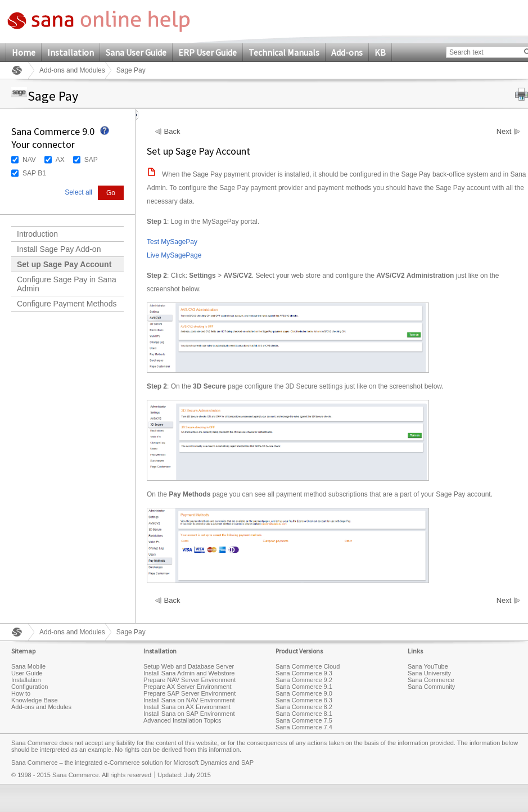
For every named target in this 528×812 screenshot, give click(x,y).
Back (172, 132)
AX (60, 160)
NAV (29, 160)
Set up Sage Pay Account (64, 264)
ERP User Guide (207, 52)
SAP (91, 160)
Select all (78, 192)
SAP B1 (34, 173)
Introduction (37, 234)
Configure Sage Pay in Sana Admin (67, 284)
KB (380, 52)
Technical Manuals (284, 52)
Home (24, 52)
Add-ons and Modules (72, 70)
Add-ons (347, 52)
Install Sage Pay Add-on (59, 249)
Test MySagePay (172, 242)
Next (504, 132)
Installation (71, 52)
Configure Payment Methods (67, 304)
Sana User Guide (136, 52)
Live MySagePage (174, 255)
